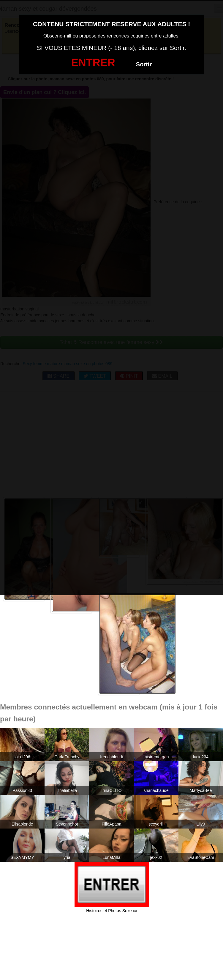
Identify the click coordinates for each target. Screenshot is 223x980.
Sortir (144, 64)
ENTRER (93, 63)
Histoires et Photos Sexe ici (111, 911)
